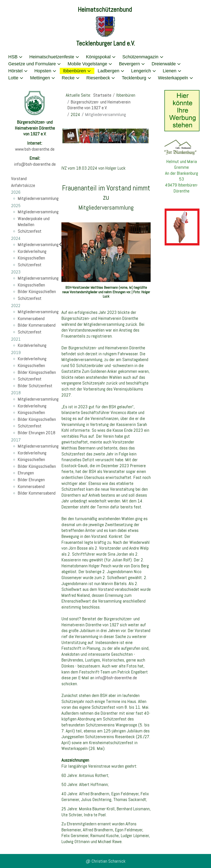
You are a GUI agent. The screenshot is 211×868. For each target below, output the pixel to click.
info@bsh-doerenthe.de (35, 164)
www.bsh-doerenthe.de (35, 149)
